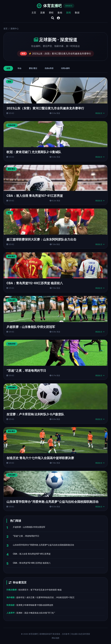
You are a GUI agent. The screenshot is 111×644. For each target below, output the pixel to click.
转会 (20, 68)
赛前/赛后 (33, 68)
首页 (5, 29)
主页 (34, 13)
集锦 (60, 13)
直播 (42, 13)
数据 (77, 13)
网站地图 (55, 638)
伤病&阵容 (49, 68)
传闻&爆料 (65, 68)
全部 (8, 68)
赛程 (51, 13)
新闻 (69, 13)
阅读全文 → (100, 113)
